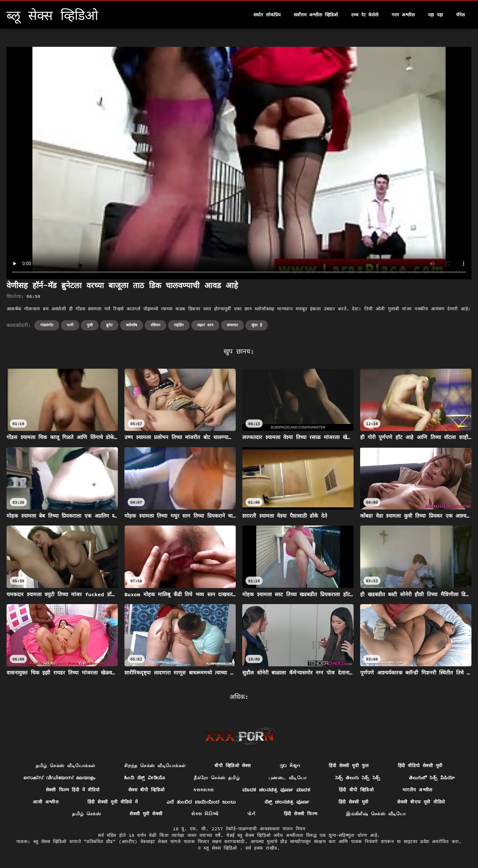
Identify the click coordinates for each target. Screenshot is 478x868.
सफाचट (232, 325)
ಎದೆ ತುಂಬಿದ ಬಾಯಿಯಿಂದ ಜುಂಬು (201, 802)
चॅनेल (460, 15)
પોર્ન (251, 814)
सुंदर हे (257, 325)
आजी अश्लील (46, 802)
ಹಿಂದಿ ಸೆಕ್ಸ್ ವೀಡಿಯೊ (145, 778)
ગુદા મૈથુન (290, 766)
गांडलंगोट (47, 325)
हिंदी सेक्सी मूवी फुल (349, 766)
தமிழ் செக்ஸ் (86, 814)
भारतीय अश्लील (417, 790)
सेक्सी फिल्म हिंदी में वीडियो (73, 790)
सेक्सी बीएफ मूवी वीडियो (421, 802)
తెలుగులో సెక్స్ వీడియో (432, 778)
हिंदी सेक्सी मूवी (354, 802)
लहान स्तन (205, 325)
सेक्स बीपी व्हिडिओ (146, 790)
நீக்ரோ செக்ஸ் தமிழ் (217, 778)
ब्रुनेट (109, 325)
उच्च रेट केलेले (365, 15)
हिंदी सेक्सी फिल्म (301, 814)
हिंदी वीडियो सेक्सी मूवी (420, 766)
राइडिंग (179, 325)
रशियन (156, 325)
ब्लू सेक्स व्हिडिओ (222, 848)
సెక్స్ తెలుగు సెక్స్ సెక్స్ (358, 778)
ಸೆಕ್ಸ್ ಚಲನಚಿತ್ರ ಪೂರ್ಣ (287, 802)
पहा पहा (435, 15)
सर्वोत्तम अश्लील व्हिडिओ (316, 15)
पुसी (90, 325)
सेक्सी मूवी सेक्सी (146, 814)
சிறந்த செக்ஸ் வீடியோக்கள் (155, 766)
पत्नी (70, 325)
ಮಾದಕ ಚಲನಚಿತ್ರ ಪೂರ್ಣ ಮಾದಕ (276, 790)
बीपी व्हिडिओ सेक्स (232, 766)
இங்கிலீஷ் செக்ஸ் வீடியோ (376, 814)
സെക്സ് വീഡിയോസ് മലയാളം (59, 778)
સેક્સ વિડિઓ (205, 814)
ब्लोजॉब (132, 325)
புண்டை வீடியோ (287, 778)
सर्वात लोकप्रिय (267, 15)
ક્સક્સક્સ (203, 790)
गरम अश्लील (403, 15)
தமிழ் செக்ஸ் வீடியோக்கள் (66, 766)
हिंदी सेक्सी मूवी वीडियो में (113, 802)
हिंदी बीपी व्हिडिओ (356, 790)
